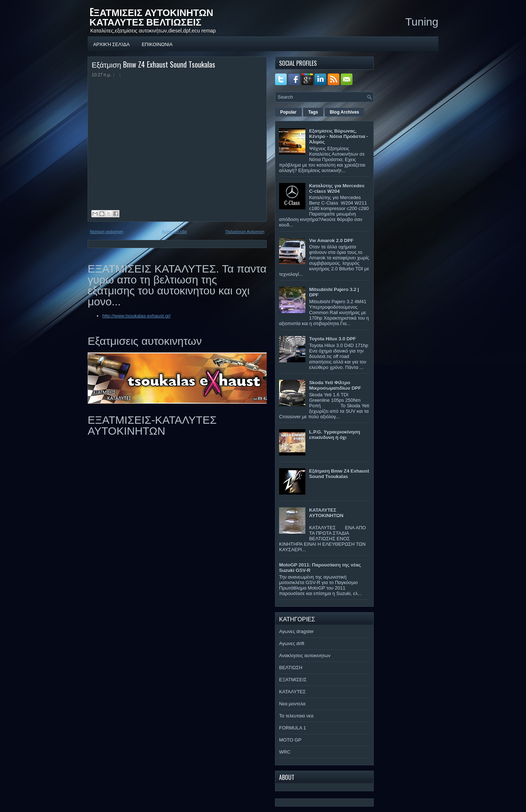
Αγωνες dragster (296, 631)
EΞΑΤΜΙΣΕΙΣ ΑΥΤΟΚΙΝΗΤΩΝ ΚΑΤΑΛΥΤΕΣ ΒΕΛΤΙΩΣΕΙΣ (151, 17)
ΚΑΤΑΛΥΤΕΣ (292, 692)
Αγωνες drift (292, 643)
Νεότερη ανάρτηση (106, 232)
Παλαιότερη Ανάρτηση (245, 232)
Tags (313, 112)
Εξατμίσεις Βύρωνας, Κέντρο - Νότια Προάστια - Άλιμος (338, 136)
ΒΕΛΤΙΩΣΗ (291, 668)
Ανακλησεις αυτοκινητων (305, 655)
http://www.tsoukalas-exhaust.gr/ (136, 316)
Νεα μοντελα (292, 704)
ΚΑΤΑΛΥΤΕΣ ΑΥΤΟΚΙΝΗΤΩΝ (326, 513)
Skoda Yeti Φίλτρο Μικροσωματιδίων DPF (335, 385)
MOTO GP (290, 740)
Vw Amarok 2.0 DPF (331, 241)
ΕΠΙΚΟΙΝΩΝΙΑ (157, 44)
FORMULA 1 (293, 728)
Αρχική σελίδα (111, 44)
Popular (288, 112)
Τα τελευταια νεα (296, 716)
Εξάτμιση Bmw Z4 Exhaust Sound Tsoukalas (153, 64)
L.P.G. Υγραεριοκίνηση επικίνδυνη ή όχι (335, 435)
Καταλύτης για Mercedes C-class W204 (337, 188)
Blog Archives (344, 112)
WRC (285, 752)
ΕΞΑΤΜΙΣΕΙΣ (293, 680)
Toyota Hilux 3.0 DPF (332, 339)
